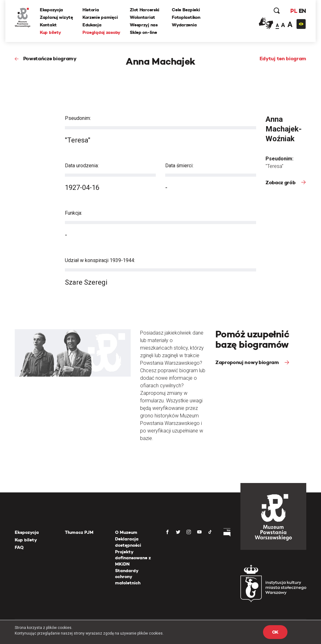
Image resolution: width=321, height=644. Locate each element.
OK (275, 632)
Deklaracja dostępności (128, 542)
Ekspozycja (51, 10)
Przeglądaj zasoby (101, 32)
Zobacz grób (281, 182)
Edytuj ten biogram (283, 59)
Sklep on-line (143, 32)
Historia (91, 10)
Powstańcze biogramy (50, 59)
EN (302, 11)
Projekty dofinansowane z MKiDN (133, 558)
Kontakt (48, 25)
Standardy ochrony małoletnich (128, 577)
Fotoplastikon (186, 17)
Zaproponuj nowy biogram (248, 362)
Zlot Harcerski (145, 10)
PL (294, 11)
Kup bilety (50, 32)
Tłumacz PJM (79, 532)
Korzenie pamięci (100, 17)
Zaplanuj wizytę (56, 17)
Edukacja (92, 25)
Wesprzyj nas (144, 25)
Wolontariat (142, 17)
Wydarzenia (184, 25)
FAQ (19, 547)
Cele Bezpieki (186, 10)
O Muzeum (126, 532)
